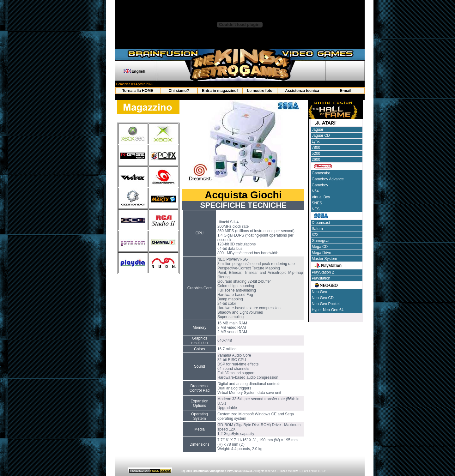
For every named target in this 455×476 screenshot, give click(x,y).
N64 (315, 191)
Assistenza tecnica (302, 91)
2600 (316, 160)
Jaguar (318, 130)
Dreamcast (321, 223)
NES (316, 209)
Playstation (321, 278)
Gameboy (320, 185)
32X (315, 235)
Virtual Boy (321, 197)
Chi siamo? (179, 91)
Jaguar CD (321, 136)
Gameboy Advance (328, 179)
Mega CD (320, 247)
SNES (317, 203)
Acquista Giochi (243, 195)
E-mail (346, 91)
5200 (316, 154)
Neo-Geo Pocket (326, 304)
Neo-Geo (320, 292)
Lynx (316, 142)
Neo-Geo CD (323, 298)
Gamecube (321, 173)
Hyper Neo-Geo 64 (328, 310)
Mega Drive (322, 253)
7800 (316, 148)
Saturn (317, 229)
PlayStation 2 (323, 272)
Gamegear (321, 241)
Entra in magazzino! (220, 91)
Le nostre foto (260, 91)
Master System (325, 259)
